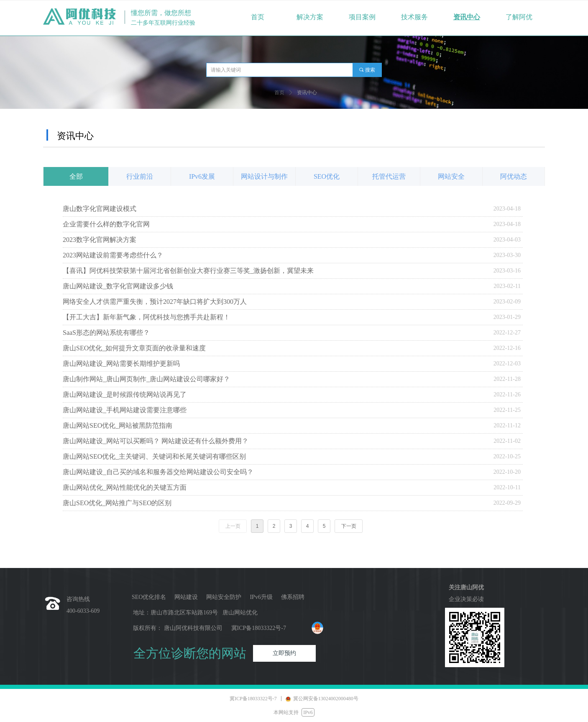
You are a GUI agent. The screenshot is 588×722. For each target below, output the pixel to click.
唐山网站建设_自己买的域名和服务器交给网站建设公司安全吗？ (158, 472)
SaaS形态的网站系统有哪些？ (106, 333)
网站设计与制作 (264, 176)
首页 (279, 92)
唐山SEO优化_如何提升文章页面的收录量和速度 (134, 348)
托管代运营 (389, 176)
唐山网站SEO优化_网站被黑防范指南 (118, 425)
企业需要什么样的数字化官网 (106, 224)
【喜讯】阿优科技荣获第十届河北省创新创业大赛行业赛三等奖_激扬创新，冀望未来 (188, 271)
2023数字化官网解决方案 (100, 240)
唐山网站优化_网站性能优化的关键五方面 (125, 487)
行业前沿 (140, 176)
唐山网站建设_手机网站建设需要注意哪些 (125, 410)
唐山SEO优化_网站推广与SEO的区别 (117, 503)
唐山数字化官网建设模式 (100, 209)
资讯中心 (307, 92)
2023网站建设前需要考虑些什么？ (113, 255)
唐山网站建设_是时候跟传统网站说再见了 (125, 394)
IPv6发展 (202, 176)
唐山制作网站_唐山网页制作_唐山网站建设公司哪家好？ (146, 379)
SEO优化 (327, 176)
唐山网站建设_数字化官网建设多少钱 (118, 286)
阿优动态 (514, 176)
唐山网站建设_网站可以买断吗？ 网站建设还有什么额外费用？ (156, 441)
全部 (76, 176)
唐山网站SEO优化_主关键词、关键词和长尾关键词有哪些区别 (154, 456)
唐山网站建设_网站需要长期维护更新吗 (121, 364)
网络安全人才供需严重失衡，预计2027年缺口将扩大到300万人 (155, 302)
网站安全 (451, 176)
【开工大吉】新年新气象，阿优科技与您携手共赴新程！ (146, 317)
